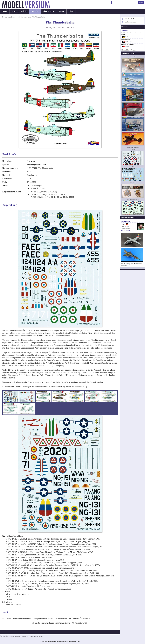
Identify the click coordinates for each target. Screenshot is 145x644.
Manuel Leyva (138, 264)
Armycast (28, 17)
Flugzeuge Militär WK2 (37, 165)
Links (78, 642)
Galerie (24, 11)
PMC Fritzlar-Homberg (128, 44)
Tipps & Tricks (49, 11)
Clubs (71, 11)
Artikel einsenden (130, 22)
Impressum (72, 642)
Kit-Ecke (35, 11)
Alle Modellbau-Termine (128, 50)
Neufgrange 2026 (126, 40)
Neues (14, 11)
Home (5, 11)
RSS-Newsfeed (129, 19)
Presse (62, 11)
